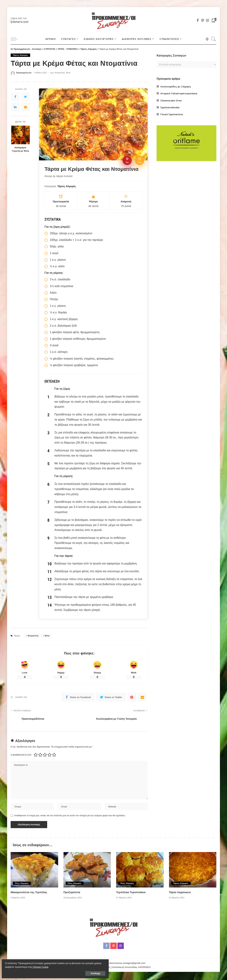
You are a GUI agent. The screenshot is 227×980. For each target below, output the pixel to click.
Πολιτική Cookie (14, 966)
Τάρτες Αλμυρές (20, 55)
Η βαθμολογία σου (21, 755)
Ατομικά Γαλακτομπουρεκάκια (179, 93)
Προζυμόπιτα (72, 893)
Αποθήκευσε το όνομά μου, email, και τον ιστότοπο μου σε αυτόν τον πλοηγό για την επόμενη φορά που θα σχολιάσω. (70, 817)
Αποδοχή (42, 972)
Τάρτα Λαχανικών (181, 893)
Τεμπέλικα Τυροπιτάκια (132, 893)
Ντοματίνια (60, 73)
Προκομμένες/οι (24, 73)
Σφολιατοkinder (170, 107)
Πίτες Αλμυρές (22, 884)
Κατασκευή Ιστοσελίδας (125, 968)
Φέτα (68, 73)
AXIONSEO (144, 968)
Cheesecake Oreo (171, 101)
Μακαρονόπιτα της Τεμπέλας (30, 893)
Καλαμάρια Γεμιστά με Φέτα (20, 149)
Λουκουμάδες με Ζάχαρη (175, 87)
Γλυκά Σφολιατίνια (172, 114)
